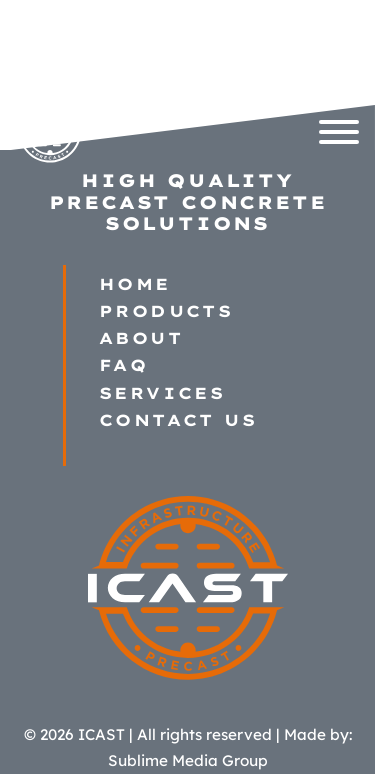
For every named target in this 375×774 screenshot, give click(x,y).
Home (135, 284)
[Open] (339, 132)
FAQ (123, 365)
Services (162, 393)
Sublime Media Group (188, 760)
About (141, 338)
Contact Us (178, 420)
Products (166, 311)
